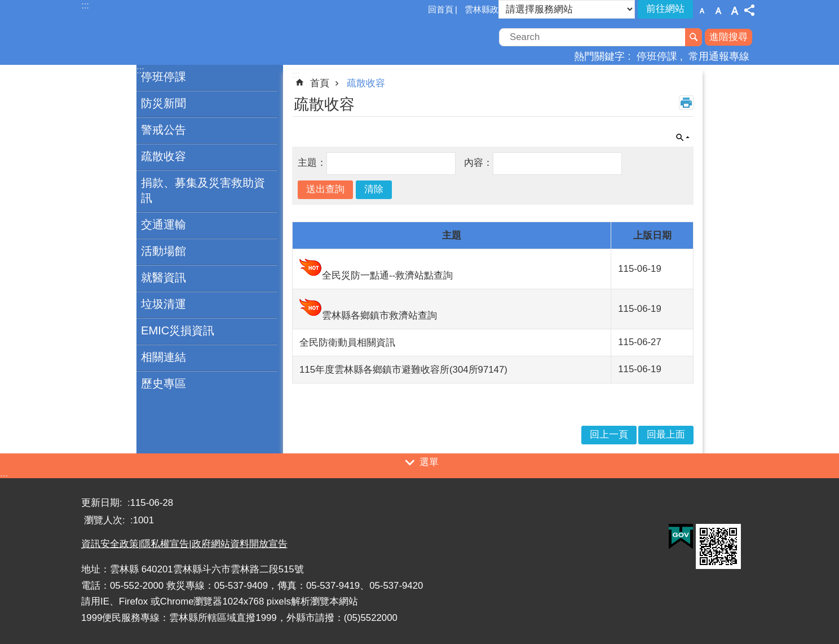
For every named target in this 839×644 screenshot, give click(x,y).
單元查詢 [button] (683, 138)
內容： (478, 163)
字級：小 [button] (702, 11)
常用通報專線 (719, 56)
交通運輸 (164, 224)
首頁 (320, 83)
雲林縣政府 (486, 9)
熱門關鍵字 (599, 56)
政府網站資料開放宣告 (240, 544)
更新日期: (103, 503)
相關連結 (164, 357)
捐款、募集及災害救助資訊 (203, 190)
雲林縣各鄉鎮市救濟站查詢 (379, 316)
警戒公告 (164, 130)
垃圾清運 (164, 304)
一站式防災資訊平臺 (180, 38)
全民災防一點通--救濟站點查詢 (387, 275)
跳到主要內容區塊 (6, 6)
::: (4, 477)
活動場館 (164, 251)
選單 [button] (429, 462)
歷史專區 (164, 383)
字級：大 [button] (735, 11)
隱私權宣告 (165, 544)
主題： (312, 163)
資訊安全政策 (110, 544)
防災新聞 (164, 103)
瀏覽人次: (106, 520)
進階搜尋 (728, 37)
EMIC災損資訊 (178, 330)
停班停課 (657, 56)
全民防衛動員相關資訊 (347, 343)
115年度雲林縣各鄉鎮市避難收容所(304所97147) (403, 370)
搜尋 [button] (694, 37)
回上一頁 (609, 435)
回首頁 (441, 9)
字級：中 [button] (718, 11)
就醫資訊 (164, 277)
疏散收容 (164, 156)
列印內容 (686, 103)
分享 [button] (749, 10)
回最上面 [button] (666, 435)
